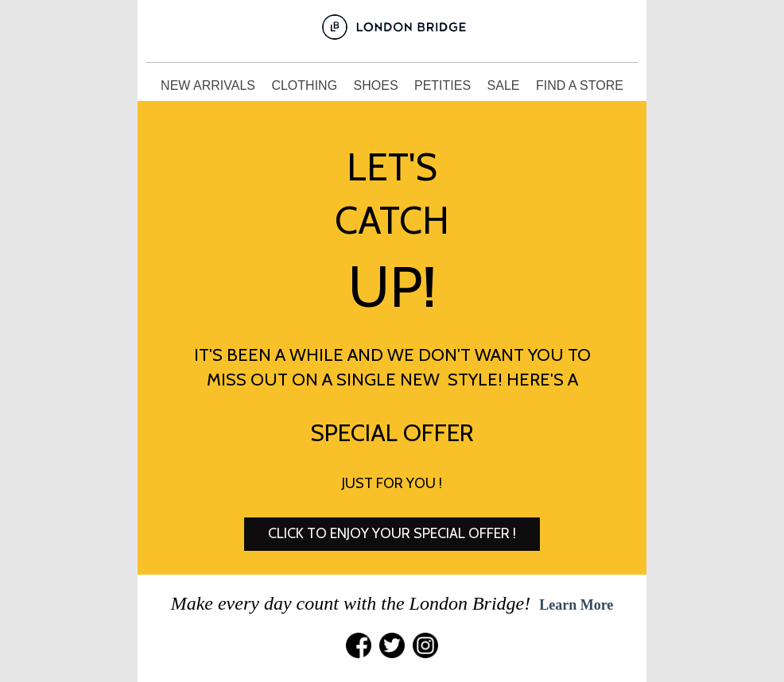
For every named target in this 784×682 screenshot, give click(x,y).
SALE (505, 85)
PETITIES (444, 85)
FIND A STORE (580, 85)
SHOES (378, 85)
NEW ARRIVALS (210, 85)
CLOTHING (306, 85)
